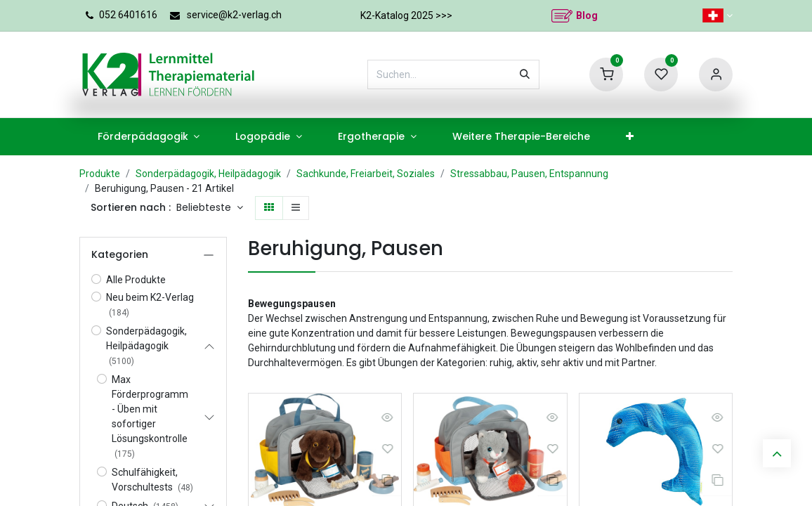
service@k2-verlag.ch (234, 15)
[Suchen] (525, 74)
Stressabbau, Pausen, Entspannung (529, 174)
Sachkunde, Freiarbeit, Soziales (366, 174)
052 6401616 (128, 15)
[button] (210, 208)
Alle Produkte (136, 280)
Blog (587, 15)
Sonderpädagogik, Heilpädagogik (208, 174)
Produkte (100, 174)
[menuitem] (149, 137)
